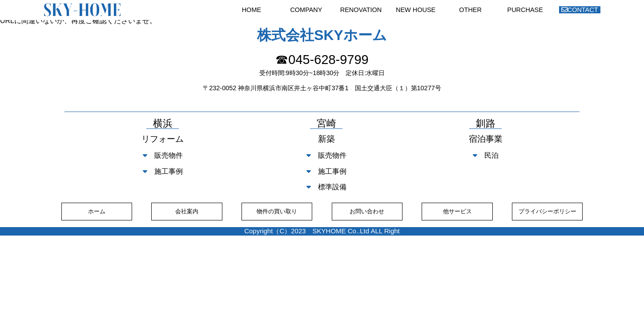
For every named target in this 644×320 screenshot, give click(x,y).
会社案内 (187, 211)
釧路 (486, 124)
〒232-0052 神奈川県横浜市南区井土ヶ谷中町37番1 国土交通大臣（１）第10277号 (322, 88)
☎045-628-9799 (322, 60)
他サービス (457, 211)
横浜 (163, 124)
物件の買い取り (277, 211)
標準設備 (326, 187)
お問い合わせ (367, 211)
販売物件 (163, 155)
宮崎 (326, 124)
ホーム (97, 211)
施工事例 (163, 171)
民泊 (486, 155)
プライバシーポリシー (547, 211)
